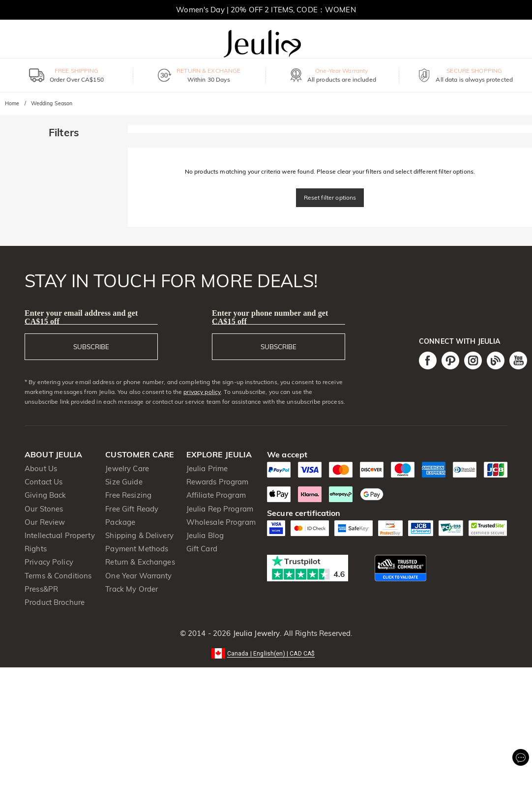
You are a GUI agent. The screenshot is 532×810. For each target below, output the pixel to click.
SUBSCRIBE (91, 347)
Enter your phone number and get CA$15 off (270, 317)
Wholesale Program (221, 522)
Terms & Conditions (58, 576)
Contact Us (44, 482)
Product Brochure (55, 602)
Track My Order (132, 589)
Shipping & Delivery (139, 535)
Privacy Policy (49, 562)
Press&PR (41, 589)
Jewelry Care (127, 468)
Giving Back (45, 495)
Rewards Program (218, 482)
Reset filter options (330, 197)
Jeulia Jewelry (255, 633)
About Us (41, 468)
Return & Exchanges (140, 562)
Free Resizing (128, 495)
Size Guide (124, 482)
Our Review (45, 522)
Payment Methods (137, 549)
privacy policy (202, 392)
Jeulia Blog (205, 535)
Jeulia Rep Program (220, 509)
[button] (266, 653)
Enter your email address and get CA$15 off (81, 317)
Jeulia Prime (207, 468)
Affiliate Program (216, 495)
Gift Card (202, 549)
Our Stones (44, 509)
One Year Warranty (138, 576)
